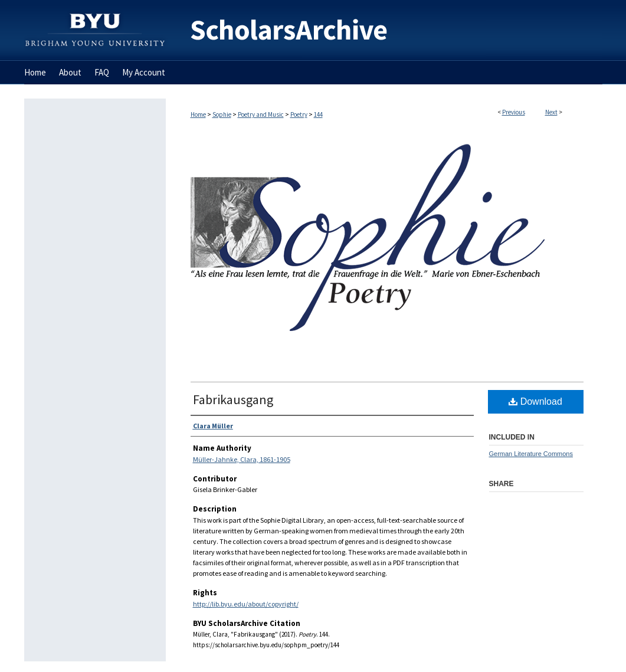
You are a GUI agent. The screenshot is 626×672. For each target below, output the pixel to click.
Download (535, 401)
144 (318, 114)
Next (551, 112)
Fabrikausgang (233, 399)
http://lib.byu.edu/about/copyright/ (246, 604)
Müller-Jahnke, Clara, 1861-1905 (242, 459)
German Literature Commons (531, 454)
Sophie (222, 114)
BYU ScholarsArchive (384, 30)
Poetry (299, 114)
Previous (514, 112)
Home (198, 114)
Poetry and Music (261, 114)
